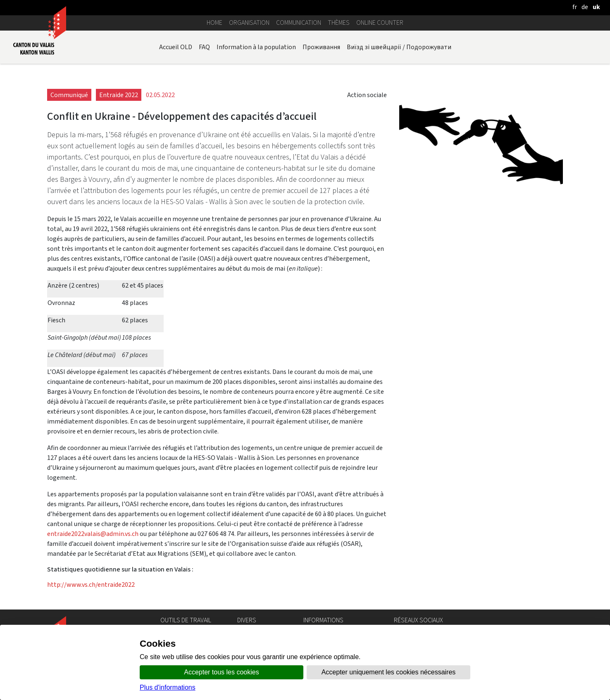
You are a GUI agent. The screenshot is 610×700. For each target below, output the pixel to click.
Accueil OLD (176, 47)
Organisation (249, 23)
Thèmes (339, 23)
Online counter (380, 23)
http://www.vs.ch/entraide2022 (91, 585)
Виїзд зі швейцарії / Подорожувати (399, 47)
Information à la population (256, 47)
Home (214, 23)
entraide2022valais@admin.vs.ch (93, 534)
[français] (575, 7)
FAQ (204, 47)
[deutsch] (585, 7)
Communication (299, 23)
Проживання (321, 47)
